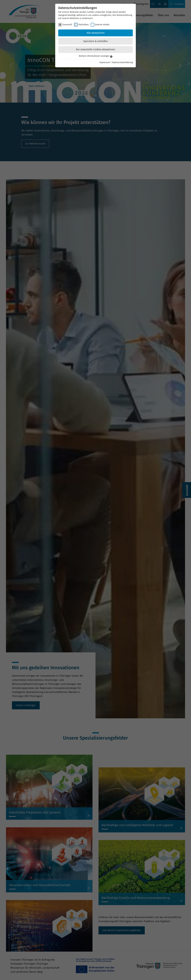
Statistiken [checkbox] (83, 25)
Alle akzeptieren (96, 33)
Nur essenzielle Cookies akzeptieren (95, 49)
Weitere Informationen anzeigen (96, 56)
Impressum (105, 62)
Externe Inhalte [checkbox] (102, 25)
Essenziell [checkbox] (67, 25)
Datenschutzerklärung (122, 62)
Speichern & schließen (95, 41)
